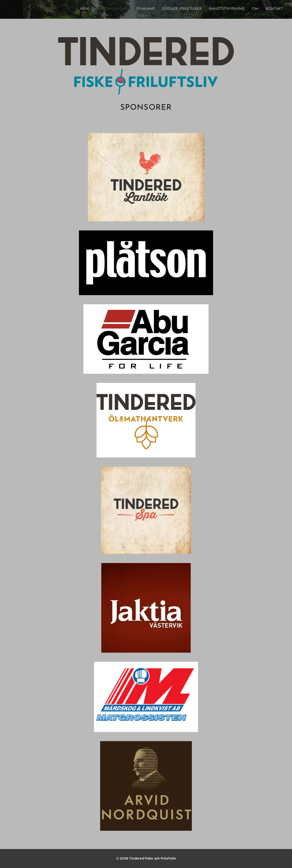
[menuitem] (238, 9)
